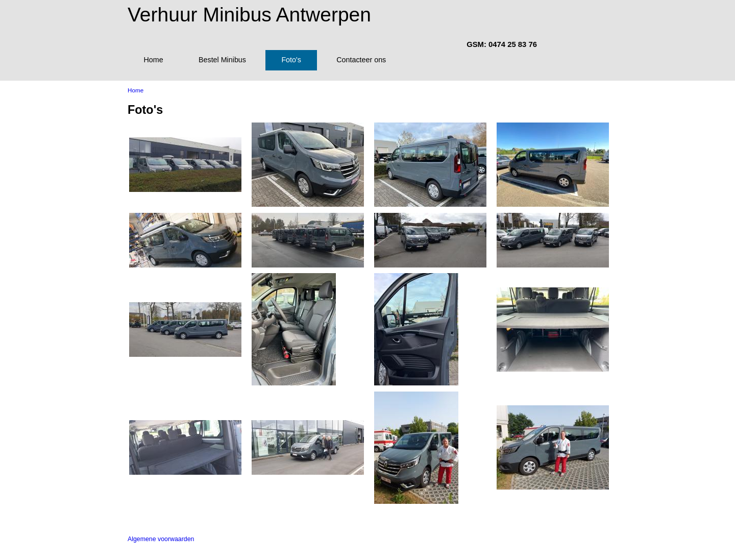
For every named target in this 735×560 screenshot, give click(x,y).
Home (153, 60)
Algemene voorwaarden (161, 539)
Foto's (291, 60)
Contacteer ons (361, 60)
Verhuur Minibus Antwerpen (249, 15)
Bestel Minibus (222, 60)
